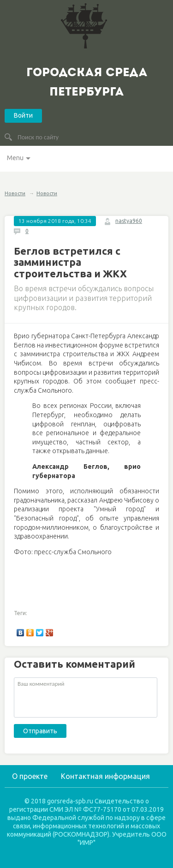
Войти (23, 115)
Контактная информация (105, 776)
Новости (15, 193)
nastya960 (129, 221)
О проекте (30, 776)
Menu (15, 158)
